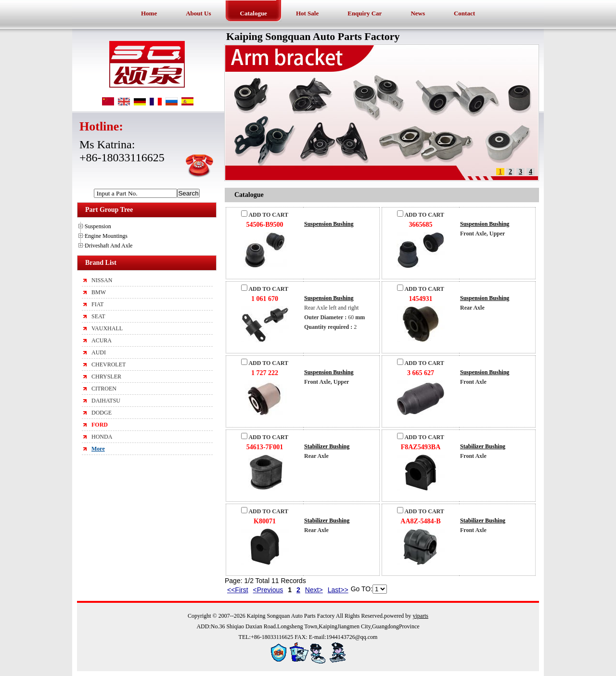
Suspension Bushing (329, 224)
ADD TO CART (265, 215)
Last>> (338, 590)
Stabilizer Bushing (327, 446)
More (98, 449)
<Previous (268, 590)
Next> (314, 590)
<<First (238, 590)
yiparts (420, 616)
